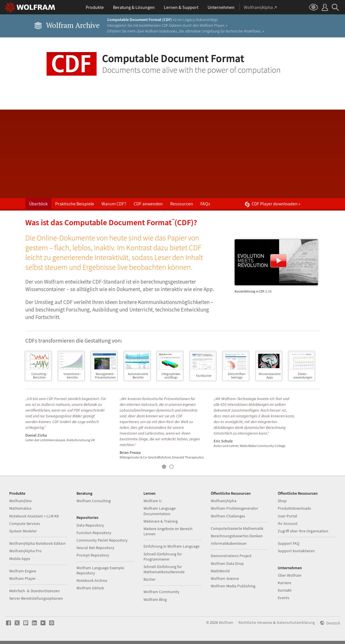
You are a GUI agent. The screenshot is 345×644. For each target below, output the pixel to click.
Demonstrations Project (231, 556)
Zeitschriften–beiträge (237, 376)
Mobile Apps (20, 559)
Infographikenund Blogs (171, 376)
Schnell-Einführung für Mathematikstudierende (164, 569)
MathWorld (220, 571)
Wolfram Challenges (228, 516)
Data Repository (90, 525)
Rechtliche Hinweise (255, 622)
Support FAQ (289, 543)
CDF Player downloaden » (273, 204)
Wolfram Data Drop (227, 563)
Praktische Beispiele (75, 204)
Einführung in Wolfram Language (171, 546)
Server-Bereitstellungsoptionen (36, 598)
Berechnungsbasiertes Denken (237, 536)
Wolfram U (153, 501)
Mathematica (20, 508)
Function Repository (94, 533)
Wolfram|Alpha (224, 501)
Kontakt (285, 590)
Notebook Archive (92, 580)
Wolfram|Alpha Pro (25, 551)
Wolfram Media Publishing (233, 586)
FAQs (205, 204)
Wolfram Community (161, 592)
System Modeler (23, 531)
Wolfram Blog (155, 599)
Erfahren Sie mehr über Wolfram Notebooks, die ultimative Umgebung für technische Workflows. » (186, 31)
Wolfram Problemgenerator (234, 508)
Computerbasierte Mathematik (237, 528)
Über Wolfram (290, 575)
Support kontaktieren (296, 551)
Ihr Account (288, 523)
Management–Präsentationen (105, 376)
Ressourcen (182, 204)
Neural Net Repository (95, 548)
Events (283, 598)
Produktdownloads (294, 508)
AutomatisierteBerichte (138, 376)
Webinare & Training (161, 521)
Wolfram (226, 622)
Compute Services (25, 523)
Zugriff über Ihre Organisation (303, 531)
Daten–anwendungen (303, 376)
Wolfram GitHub (90, 588)
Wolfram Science (225, 578)
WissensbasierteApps (270, 376)
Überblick (38, 204)
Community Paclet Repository (102, 540)
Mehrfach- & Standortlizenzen (34, 591)
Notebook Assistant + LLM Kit (34, 516)
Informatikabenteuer (229, 543)
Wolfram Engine (23, 571)
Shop (282, 501)
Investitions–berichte (72, 376)
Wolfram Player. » (214, 25)
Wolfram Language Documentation (160, 511)
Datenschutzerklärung (296, 622)
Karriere (284, 583)
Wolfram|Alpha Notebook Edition (38, 543)
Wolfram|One (20, 501)
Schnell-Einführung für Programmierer (163, 557)
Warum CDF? (114, 204)
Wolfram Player (22, 578)
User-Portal (287, 516)
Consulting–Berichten (39, 376)
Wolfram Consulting (94, 501)
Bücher (149, 579)
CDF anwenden (148, 204)
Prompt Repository (93, 555)
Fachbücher (204, 376)
